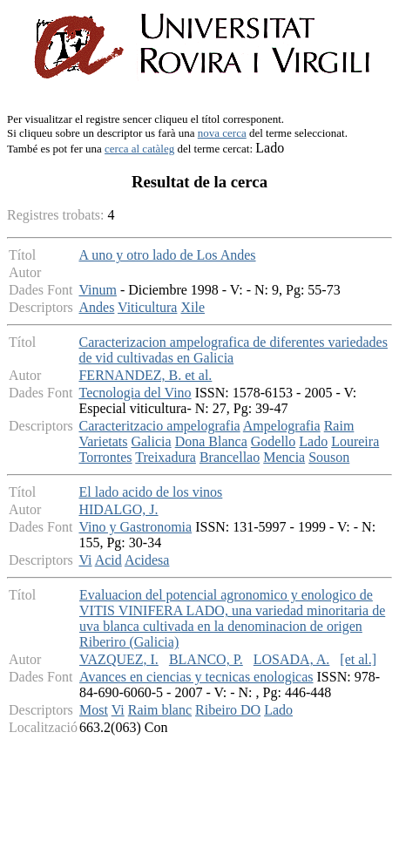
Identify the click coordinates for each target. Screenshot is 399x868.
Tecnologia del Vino (135, 393)
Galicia (151, 441)
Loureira (355, 441)
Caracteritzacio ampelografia (159, 426)
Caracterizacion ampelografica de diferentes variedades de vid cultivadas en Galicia (233, 350)
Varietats (103, 441)
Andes (96, 307)
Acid (108, 560)
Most (94, 710)
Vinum (97, 290)
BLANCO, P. (206, 659)
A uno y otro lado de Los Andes (167, 255)
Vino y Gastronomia (135, 527)
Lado (313, 441)
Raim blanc (160, 710)
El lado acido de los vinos (150, 492)
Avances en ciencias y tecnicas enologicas (196, 677)
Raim (339, 426)
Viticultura (147, 307)
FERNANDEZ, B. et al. (145, 375)
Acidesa (147, 560)
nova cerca (222, 133)
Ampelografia (282, 426)
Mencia (284, 457)
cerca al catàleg (139, 149)
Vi (85, 560)
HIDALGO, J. (118, 509)
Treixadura (166, 457)
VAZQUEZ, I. (119, 659)
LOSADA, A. (292, 659)
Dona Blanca (211, 441)
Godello (274, 441)
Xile (193, 307)
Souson (329, 457)
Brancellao (230, 457)
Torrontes (105, 457)
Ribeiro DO (228, 710)
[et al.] (358, 659)
